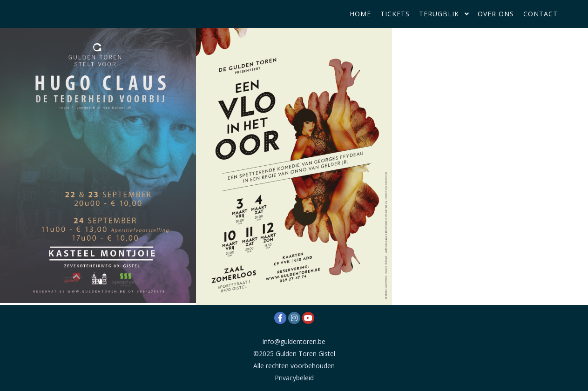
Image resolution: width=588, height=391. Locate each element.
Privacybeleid (294, 378)
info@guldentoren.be (294, 341)
